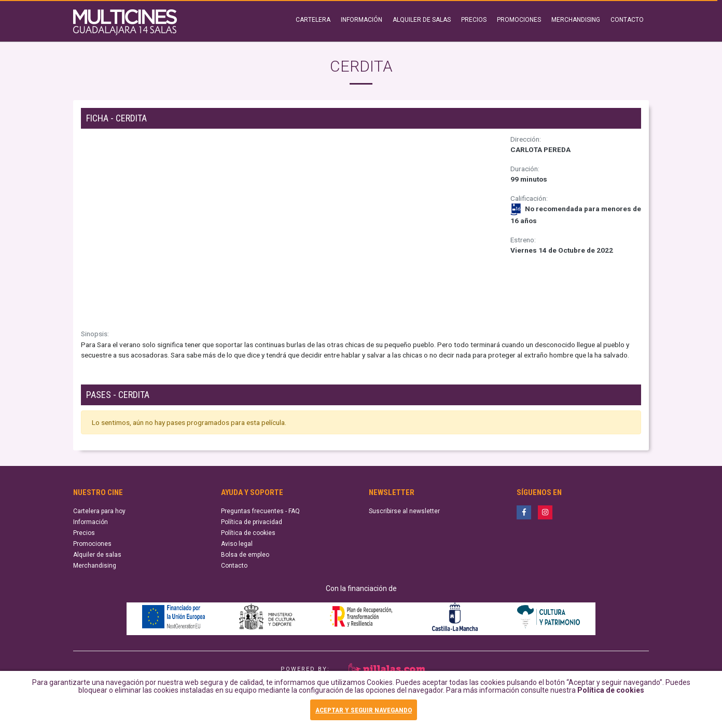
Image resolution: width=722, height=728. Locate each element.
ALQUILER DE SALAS (422, 20)
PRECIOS (474, 20)
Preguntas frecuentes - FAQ (260, 511)
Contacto (234, 566)
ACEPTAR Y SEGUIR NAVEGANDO (364, 710)
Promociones (92, 544)
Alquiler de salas (97, 555)
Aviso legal (237, 544)
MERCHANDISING (576, 20)
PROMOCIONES (519, 20)
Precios (84, 533)
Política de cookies (611, 694)
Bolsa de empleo (245, 555)
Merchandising (95, 566)
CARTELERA (313, 20)
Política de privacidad (252, 522)
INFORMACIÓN (362, 20)
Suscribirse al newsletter (404, 511)
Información (91, 522)
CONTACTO (627, 20)
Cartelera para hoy (99, 511)
